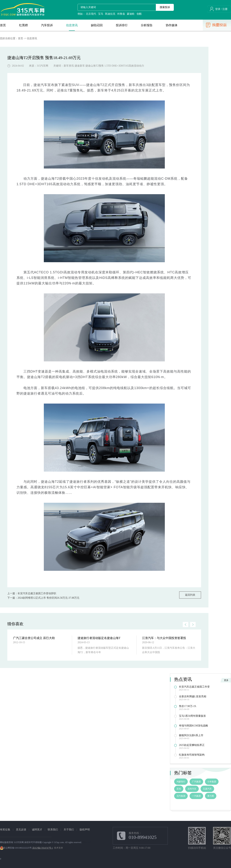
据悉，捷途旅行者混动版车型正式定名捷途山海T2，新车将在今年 (103, 650)
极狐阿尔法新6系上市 (191, 735)
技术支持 (58, 848)
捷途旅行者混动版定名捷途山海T (99, 638)
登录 (218, 9)
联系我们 (53, 830)
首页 (21, 38)
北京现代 (91, 14)
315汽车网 (42, 66)
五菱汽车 (207, 789)
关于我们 (69, 830)
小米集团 (212, 782)
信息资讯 (32, 38)
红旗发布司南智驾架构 (192, 755)
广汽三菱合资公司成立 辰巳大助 (34, 638)
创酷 (139, 14)
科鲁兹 (121, 14)
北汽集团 (181, 796)
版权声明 (85, 830)
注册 (225, 9)
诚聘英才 (37, 830)
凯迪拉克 (110, 14)
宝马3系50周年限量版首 (192, 716)
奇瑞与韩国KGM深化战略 (194, 726)
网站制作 (87, 842)
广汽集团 (196, 782)
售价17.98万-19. (188, 706)
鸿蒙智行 (181, 782)
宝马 (101, 14)
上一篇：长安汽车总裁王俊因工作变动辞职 (32, 593)
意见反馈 (21, 830)
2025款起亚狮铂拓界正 (192, 745)
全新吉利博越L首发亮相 (193, 696)
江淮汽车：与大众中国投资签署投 (164, 638)
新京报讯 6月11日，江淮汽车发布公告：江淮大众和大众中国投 (169, 650)
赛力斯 (211, 796)
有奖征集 (5, 830)
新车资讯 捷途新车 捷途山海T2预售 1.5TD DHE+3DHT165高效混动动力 (104, 66)
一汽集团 (196, 796)
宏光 (179, 789)
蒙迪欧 (131, 14)
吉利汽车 (192, 789)
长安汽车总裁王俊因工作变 (194, 687)
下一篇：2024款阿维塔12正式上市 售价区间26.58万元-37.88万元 (43, 598)
